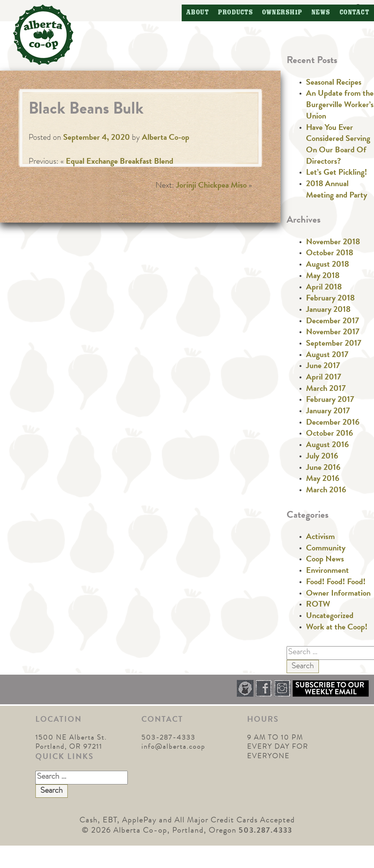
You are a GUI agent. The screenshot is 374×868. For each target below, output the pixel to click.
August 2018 (327, 265)
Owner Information (338, 594)
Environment (327, 571)
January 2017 (328, 412)
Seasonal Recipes (334, 83)
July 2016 (322, 457)
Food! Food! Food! (336, 583)
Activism (320, 538)
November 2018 (333, 243)
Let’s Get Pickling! (337, 173)
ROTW (318, 605)
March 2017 (326, 389)
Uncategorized (330, 617)
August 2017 (327, 356)
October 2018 (330, 254)
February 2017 (330, 400)
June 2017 (323, 367)
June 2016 (323, 468)
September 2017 (334, 344)
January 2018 (328, 310)
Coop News (325, 560)
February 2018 (330, 299)
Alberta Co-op (166, 138)
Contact (355, 13)
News (321, 13)
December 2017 (333, 322)
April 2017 (324, 378)
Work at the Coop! (337, 628)
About (198, 13)
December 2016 (333, 423)
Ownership (282, 13)
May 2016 (323, 479)
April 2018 (324, 288)
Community (326, 549)
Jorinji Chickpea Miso (211, 186)
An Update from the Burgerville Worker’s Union (340, 105)
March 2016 (326, 491)
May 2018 (323, 277)
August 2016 (327, 446)
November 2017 (333, 333)
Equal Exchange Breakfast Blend (120, 162)
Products (236, 13)
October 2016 (330, 434)
